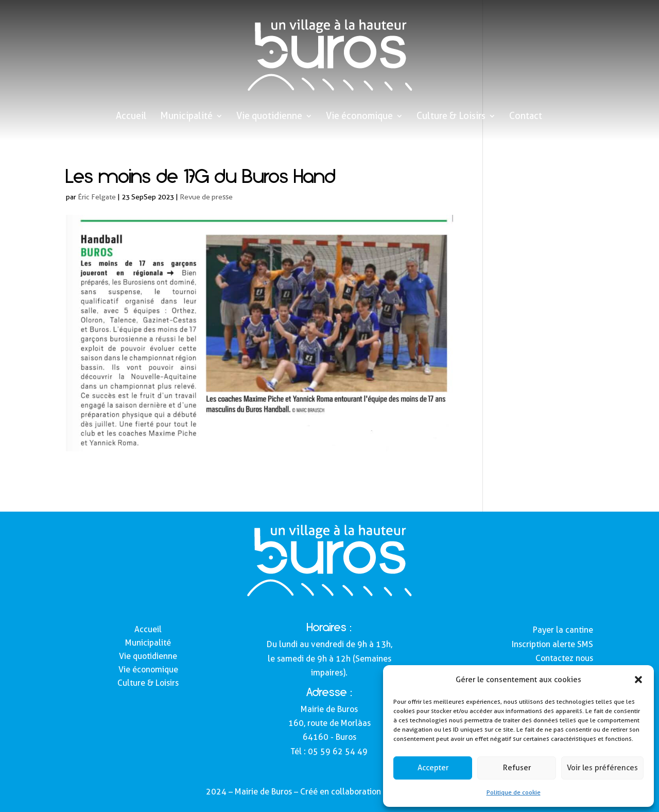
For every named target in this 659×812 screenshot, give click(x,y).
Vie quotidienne (269, 117)
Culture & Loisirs (451, 117)
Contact (526, 117)
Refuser (517, 768)
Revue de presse (206, 197)
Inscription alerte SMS (552, 644)
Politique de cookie (514, 792)
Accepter (433, 768)
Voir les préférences (602, 768)
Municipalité (186, 117)
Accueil (131, 117)
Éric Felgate (97, 197)
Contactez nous (564, 658)
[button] (638, 680)
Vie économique (359, 117)
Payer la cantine (563, 630)
